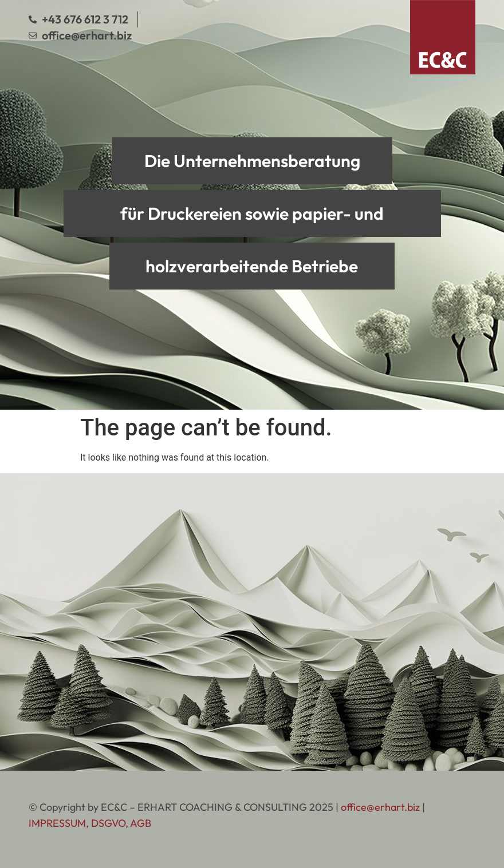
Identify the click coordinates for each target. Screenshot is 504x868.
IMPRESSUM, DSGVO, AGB (90, 823)
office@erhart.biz (380, 807)
